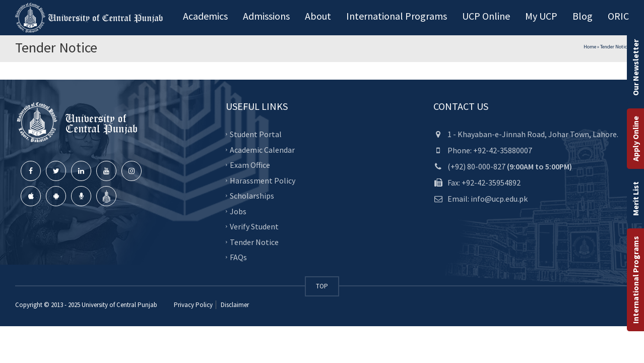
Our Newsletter (635, 68)
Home (590, 47)
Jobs (238, 211)
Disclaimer (234, 305)
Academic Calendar (262, 149)
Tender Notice (254, 241)
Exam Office (250, 165)
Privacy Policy (193, 305)
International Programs (635, 280)
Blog (583, 16)
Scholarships (252, 196)
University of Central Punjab (119, 305)
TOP (322, 286)
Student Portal (256, 134)
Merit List (635, 199)
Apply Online (635, 139)
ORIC (618, 16)
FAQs (238, 257)
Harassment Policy (263, 180)
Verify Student (254, 226)
